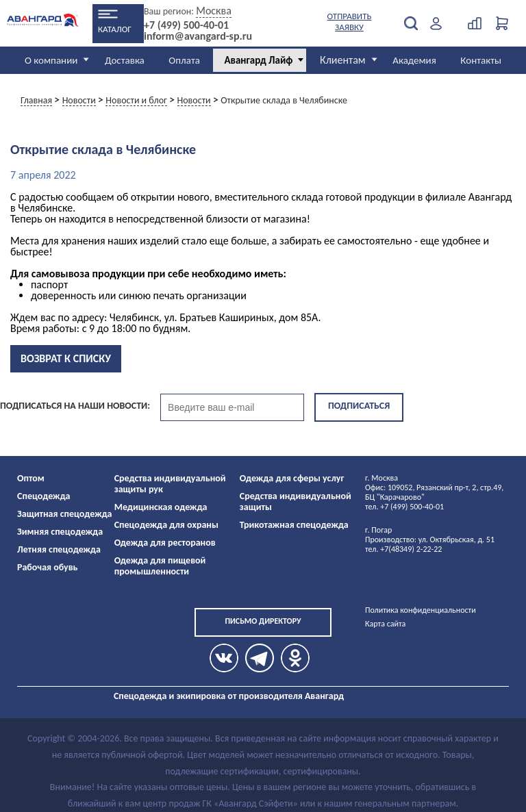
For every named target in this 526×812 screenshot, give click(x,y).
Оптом (31, 478)
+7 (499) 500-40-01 (186, 25)
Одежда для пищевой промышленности (160, 566)
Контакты (481, 60)
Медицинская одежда (161, 507)
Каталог (115, 29)
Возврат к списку (66, 358)
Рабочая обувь (48, 567)
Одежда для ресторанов (165, 543)
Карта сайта (385, 624)
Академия (414, 60)
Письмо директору (263, 621)
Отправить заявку (350, 22)
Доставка (125, 60)
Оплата (184, 60)
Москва (214, 11)
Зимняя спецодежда (60, 532)
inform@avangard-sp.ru (198, 36)
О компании (51, 60)
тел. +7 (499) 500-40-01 (404, 507)
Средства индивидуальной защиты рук (170, 484)
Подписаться (359, 406)
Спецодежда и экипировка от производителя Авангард (229, 696)
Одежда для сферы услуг (292, 478)
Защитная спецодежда (65, 514)
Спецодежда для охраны (166, 525)
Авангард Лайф (258, 60)
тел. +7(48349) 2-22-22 (403, 549)
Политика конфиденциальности (421, 610)
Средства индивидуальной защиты (296, 502)
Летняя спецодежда (59, 549)
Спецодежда (43, 496)
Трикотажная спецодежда (294, 525)
